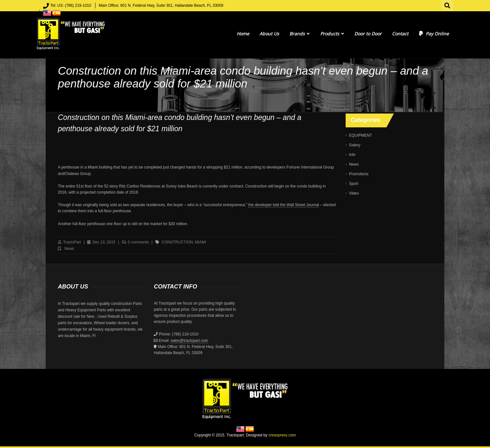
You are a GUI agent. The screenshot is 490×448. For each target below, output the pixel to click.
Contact (400, 34)
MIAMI (200, 242)
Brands (299, 34)
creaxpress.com (282, 435)
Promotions (359, 174)
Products (332, 34)
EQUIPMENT (360, 135)
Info (352, 155)
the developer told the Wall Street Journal (284, 205)
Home (243, 34)
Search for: (448, 5)
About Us (269, 34)
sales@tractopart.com (189, 341)
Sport (354, 184)
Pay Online (434, 34)
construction (177, 242)
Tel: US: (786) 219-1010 (71, 5)
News (69, 249)
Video (354, 193)
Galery (354, 145)
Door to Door (368, 34)
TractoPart (72, 242)
